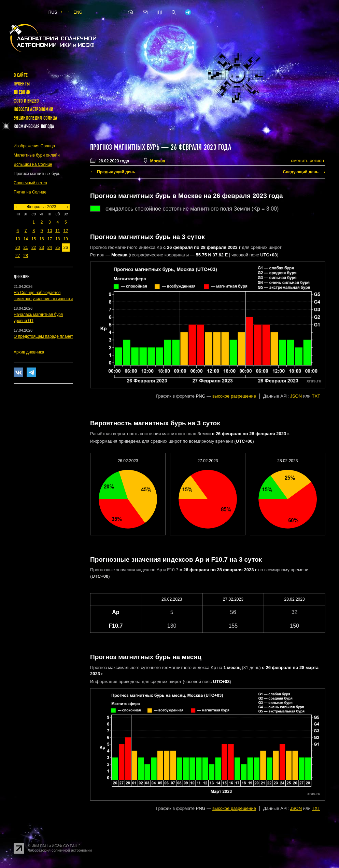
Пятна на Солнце (30, 192)
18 (58, 239)
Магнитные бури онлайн (37, 155)
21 (25, 248)
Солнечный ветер (30, 183)
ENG (78, 12)
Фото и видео (26, 101)
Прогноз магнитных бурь (125, 147)
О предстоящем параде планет (43, 336)
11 (58, 231)
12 (66, 231)
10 (50, 231)
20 (18, 248)
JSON (296, 396)
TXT (316, 396)
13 (18, 239)
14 (25, 239)
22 (34, 248)
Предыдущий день (116, 172)
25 (58, 248)
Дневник (22, 92)
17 (50, 239)
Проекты (22, 84)
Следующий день (301, 172)
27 (18, 256)
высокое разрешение (234, 396)
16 (41, 239)
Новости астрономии (33, 109)
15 (34, 239)
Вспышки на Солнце (33, 164)
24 (50, 248)
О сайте (21, 75)
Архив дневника (29, 352)
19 (66, 239)
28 (25, 256)
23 (41, 248)
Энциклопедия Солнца (36, 118)
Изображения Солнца (34, 146)
